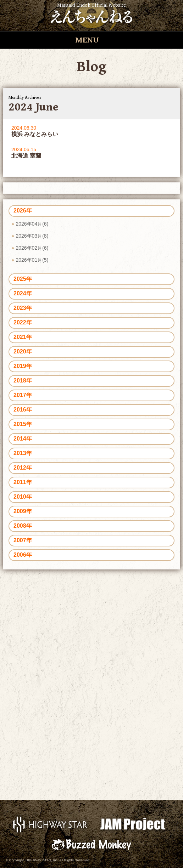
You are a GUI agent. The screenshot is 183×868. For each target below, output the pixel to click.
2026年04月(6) (32, 224)
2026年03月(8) (32, 236)
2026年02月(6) (32, 248)
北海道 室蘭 (26, 156)
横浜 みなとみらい (35, 134)
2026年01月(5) (32, 260)
